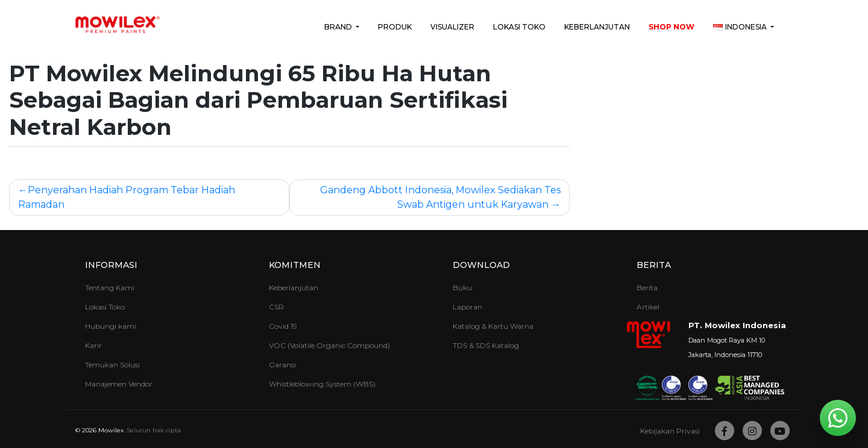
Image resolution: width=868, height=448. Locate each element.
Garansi (282, 365)
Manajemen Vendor (119, 384)
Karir (93, 345)
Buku (462, 288)
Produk (395, 27)
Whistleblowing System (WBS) (322, 384)
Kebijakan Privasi (670, 431)
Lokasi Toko (519, 27)
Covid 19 (283, 326)
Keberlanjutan (597, 27)
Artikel (648, 307)
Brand (339, 27)
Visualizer (452, 27)
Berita (654, 265)
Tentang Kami (110, 288)
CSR (276, 307)
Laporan (467, 307)
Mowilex (111, 430)
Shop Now (671, 27)
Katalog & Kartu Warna (493, 326)
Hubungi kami (111, 326)
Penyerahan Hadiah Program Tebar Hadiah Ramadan (127, 197)
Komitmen (295, 265)
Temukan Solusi (112, 365)
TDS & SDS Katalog (486, 345)
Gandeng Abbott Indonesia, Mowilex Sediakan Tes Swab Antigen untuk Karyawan (440, 197)
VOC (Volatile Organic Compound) (329, 345)
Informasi (111, 265)
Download (481, 265)
